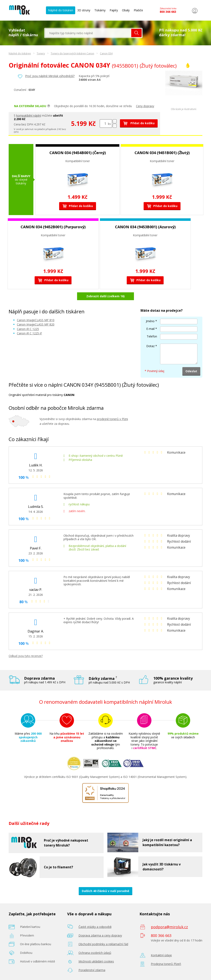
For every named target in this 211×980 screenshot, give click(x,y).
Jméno (150, 321)
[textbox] (88, 33)
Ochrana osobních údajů (95, 953)
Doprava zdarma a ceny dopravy (100, 935)
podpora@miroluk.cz (169, 927)
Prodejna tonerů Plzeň (166, 964)
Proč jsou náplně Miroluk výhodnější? (50, 76)
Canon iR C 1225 (28, 329)
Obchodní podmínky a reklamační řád (103, 944)
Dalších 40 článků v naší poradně (105, 891)
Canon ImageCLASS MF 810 (36, 320)
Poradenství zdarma (92, 970)
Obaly (126, 10)
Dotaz (150, 346)
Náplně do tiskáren (61, 10)
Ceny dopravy (145, 106)
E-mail (150, 329)
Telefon (152, 336)
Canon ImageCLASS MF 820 (36, 324)
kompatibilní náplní (29, 115)
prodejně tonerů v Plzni (112, 419)
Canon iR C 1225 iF (29, 333)
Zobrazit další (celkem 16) (105, 296)
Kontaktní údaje (161, 955)
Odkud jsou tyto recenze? (26, 656)
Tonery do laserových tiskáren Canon (72, 53)
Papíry (114, 10)
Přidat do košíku (139, 123)
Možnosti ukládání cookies (96, 961)
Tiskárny (100, 10)
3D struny (84, 10)
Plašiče (138, 10)
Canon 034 (106, 53)
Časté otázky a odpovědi (95, 927)
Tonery (41, 53)
